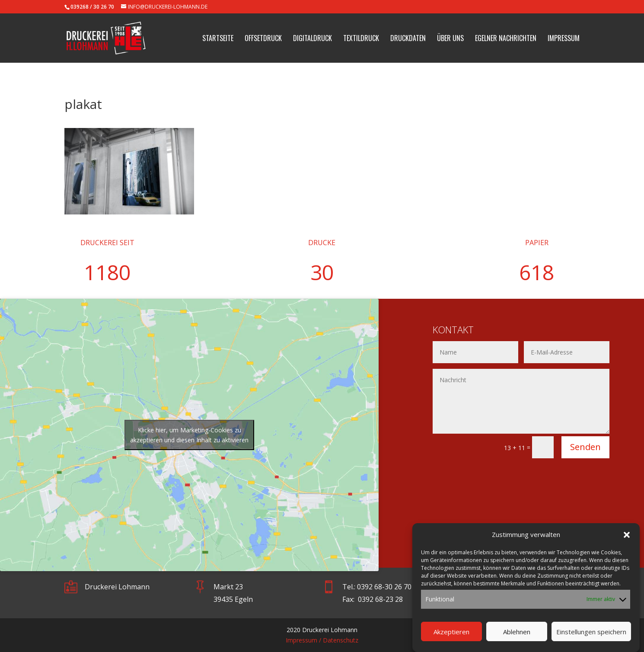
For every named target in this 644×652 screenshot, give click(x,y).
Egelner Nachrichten (506, 39)
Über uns (450, 39)
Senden (585, 447)
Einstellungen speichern (591, 637)
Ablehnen (517, 637)
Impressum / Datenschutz (322, 640)
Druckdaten (408, 39)
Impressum (564, 39)
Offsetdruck (263, 39)
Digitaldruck (312, 39)
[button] (627, 540)
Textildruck (361, 39)
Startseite (218, 39)
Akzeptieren (451, 637)
